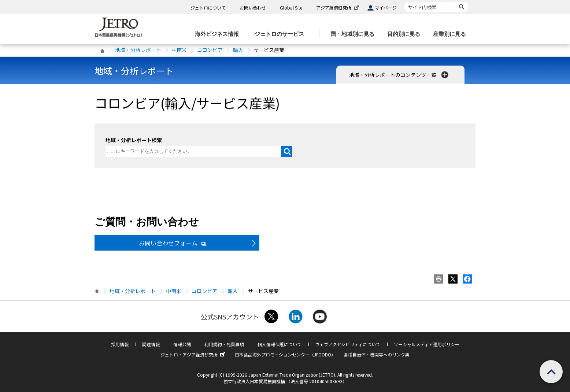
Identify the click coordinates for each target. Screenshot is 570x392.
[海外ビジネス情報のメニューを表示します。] (219, 34)
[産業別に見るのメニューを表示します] (452, 34)
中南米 (179, 50)
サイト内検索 (404, 2)
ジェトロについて (208, 8)
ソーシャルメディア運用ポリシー (427, 344)
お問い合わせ (253, 8)
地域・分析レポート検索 (134, 140)
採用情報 (120, 344)
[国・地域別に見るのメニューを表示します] (355, 34)
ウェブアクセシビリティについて (348, 344)
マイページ (386, 8)
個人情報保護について (280, 344)
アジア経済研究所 (338, 8)
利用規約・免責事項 (224, 344)
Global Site (291, 8)
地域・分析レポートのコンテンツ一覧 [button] (399, 75)
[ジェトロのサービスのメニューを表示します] (282, 34)
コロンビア (210, 50)
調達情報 (151, 344)
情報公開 (182, 344)
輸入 (238, 50)
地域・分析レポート (138, 50)
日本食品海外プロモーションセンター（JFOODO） (285, 354)
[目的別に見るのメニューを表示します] (406, 34)
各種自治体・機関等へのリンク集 (377, 354)
